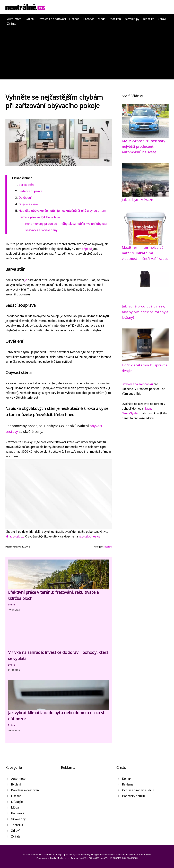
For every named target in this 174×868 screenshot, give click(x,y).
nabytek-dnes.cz (89, 536)
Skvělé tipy (132, 19)
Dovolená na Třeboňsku (137, 384)
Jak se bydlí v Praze (137, 200)
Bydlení (30, 19)
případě (87, 249)
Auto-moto (14, 19)
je (26, 280)
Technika (148, 19)
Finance (74, 19)
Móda (102, 19)
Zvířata (12, 24)
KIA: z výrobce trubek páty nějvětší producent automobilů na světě (143, 146)
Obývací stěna (28, 204)
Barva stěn (26, 185)
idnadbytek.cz (15, 536)
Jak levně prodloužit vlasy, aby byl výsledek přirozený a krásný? (145, 312)
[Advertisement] (87, 51)
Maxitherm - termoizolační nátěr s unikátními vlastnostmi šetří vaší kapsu (145, 253)
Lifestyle (89, 19)
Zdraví (162, 19)
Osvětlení (25, 198)
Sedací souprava (30, 191)
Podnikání (115, 19)
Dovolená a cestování (52, 19)
